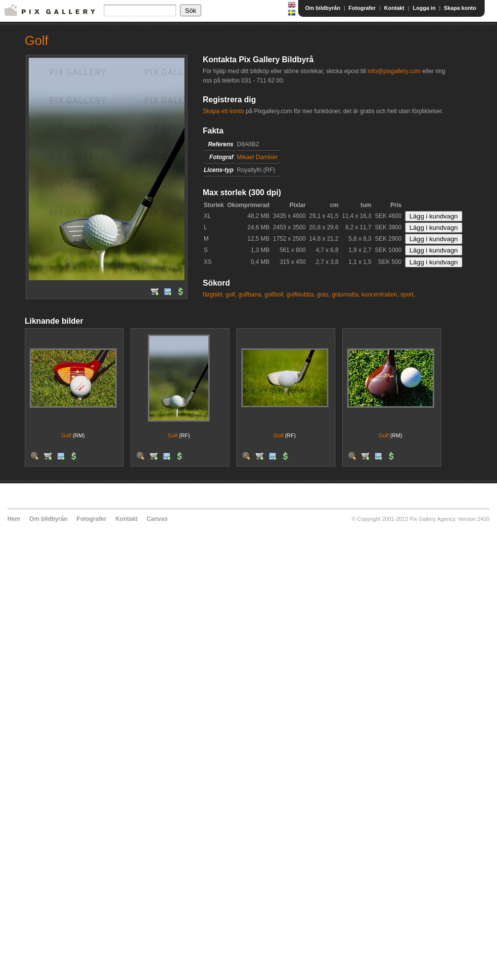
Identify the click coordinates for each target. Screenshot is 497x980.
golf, (231, 295)
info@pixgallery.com (394, 71)
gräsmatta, (346, 295)
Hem (14, 519)
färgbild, (213, 295)
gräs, (324, 295)
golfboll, (275, 295)
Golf (66, 435)
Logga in (424, 8)
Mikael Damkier (257, 157)
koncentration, (380, 295)
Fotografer (362, 8)
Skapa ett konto (223, 111)
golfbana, (250, 295)
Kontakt (394, 8)
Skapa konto (460, 8)
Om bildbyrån (323, 8)
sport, (408, 295)
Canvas (157, 519)
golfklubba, (301, 295)
